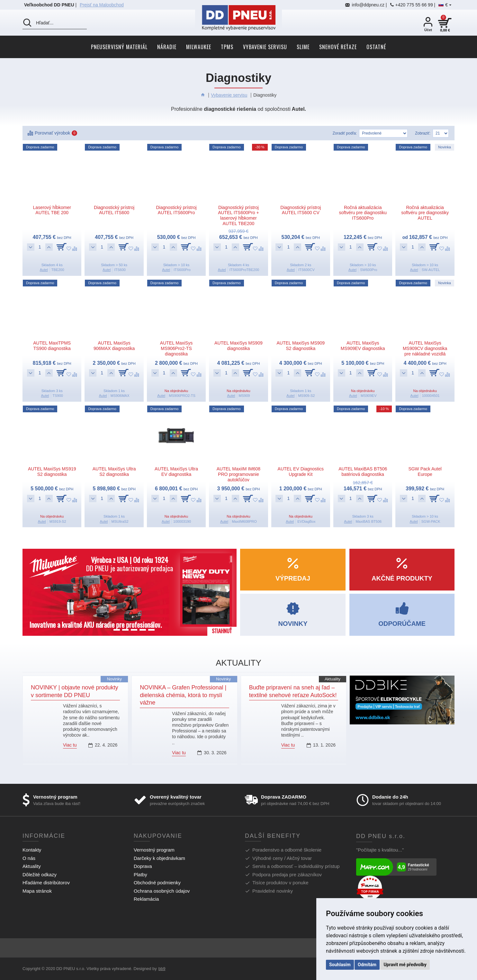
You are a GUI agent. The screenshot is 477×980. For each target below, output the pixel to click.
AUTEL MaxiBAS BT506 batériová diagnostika (363, 472)
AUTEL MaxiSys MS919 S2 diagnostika (52, 472)
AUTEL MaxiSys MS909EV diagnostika (363, 346)
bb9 (162, 969)
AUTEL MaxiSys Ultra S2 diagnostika (114, 472)
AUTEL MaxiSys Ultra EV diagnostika (176, 472)
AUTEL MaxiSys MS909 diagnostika (239, 346)
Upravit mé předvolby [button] (405, 965)
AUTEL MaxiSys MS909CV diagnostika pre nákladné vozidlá (425, 348)
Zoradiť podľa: (345, 133)
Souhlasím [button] (340, 965)
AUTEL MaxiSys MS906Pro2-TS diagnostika (176, 348)
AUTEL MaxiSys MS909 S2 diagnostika (301, 346)
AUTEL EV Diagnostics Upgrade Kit (301, 472)
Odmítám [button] (367, 965)
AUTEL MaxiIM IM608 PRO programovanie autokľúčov (239, 474)
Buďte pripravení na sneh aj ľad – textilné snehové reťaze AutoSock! (293, 691)
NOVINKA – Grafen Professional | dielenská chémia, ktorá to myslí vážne (183, 695)
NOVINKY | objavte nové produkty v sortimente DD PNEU (75, 691)
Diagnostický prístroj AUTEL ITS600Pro (176, 210)
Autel (44, 270)
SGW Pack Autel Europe (425, 472)
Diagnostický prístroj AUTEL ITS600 (114, 210)
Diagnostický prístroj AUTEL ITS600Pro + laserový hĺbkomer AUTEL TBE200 (238, 215)
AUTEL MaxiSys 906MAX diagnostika (114, 346)
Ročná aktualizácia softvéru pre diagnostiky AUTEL (425, 213)
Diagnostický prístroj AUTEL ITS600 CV (301, 210)
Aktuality (333, 679)
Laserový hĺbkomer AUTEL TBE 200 (52, 210)
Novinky (114, 679)
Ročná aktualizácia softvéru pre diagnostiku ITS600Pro (363, 213)
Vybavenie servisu (229, 95)
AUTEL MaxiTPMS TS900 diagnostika (52, 346)
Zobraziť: (423, 133)
